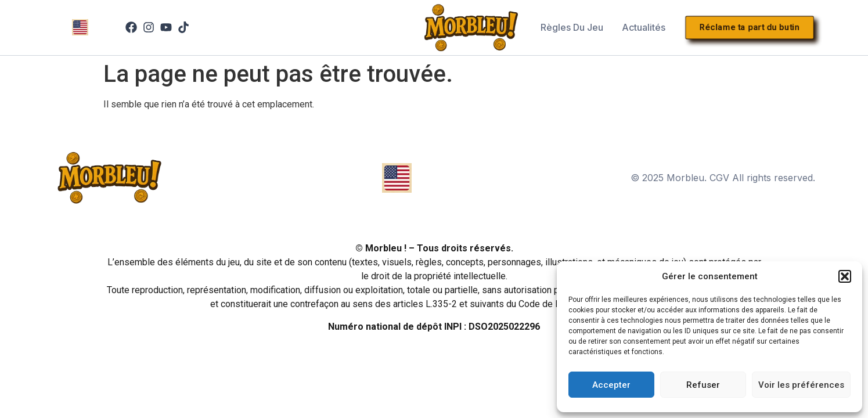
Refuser (703, 385)
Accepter (611, 385)
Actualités (644, 27)
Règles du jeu (572, 27)
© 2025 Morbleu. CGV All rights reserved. (723, 178)
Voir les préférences (801, 385)
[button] (845, 276)
